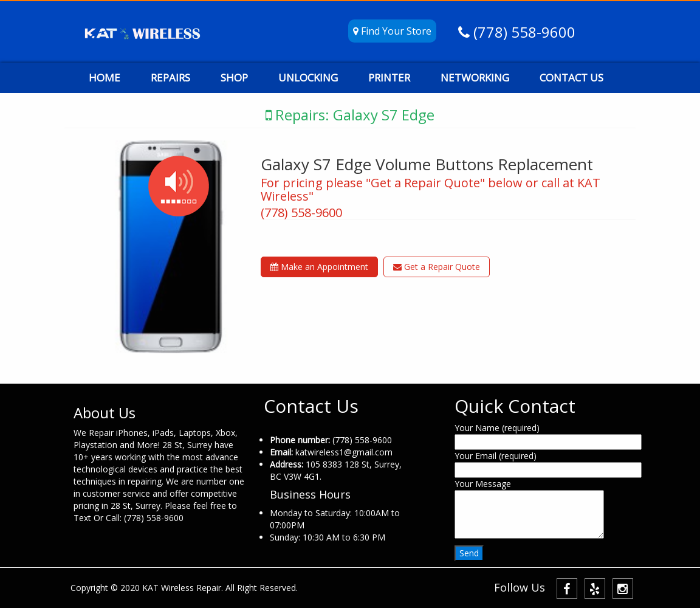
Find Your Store (392, 31)
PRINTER (389, 78)
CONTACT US (571, 78)
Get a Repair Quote (437, 267)
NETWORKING (475, 78)
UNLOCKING (308, 78)
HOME (105, 78)
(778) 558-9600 (523, 32)
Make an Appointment (319, 267)
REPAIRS (170, 78)
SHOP (234, 78)
